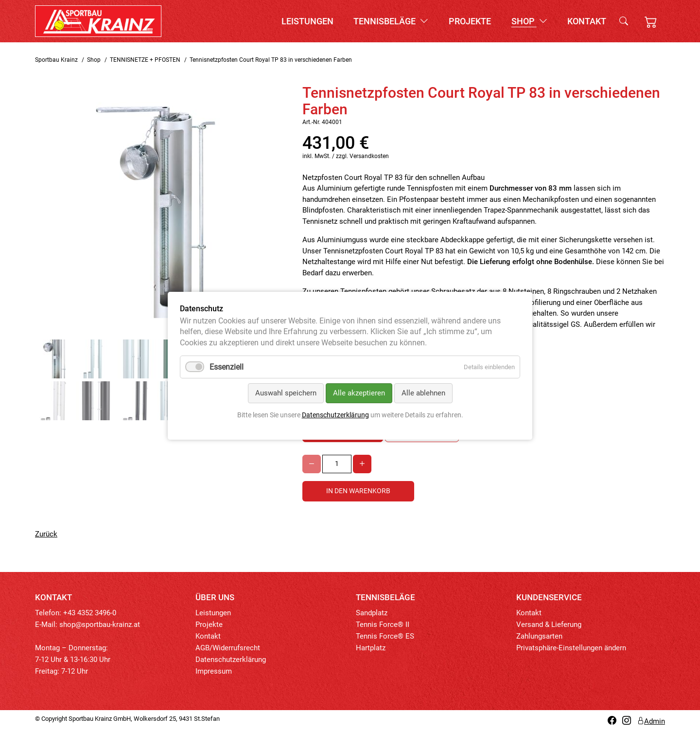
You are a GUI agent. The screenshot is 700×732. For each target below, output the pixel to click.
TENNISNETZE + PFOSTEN (145, 60)
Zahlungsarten (539, 636)
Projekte (470, 21)
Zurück (46, 534)
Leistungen (307, 21)
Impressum (214, 671)
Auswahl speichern (286, 393)
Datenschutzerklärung (231, 660)
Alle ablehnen (423, 393)
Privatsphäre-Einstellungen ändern (571, 648)
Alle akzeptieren (359, 393)
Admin (651, 721)
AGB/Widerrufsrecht (228, 648)
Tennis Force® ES (385, 636)
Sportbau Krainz (56, 60)
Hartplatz (371, 648)
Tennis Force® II (383, 625)
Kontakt (587, 21)
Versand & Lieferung (549, 625)
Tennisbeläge (391, 21)
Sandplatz (372, 613)
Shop (529, 21)
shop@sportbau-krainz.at (100, 625)
